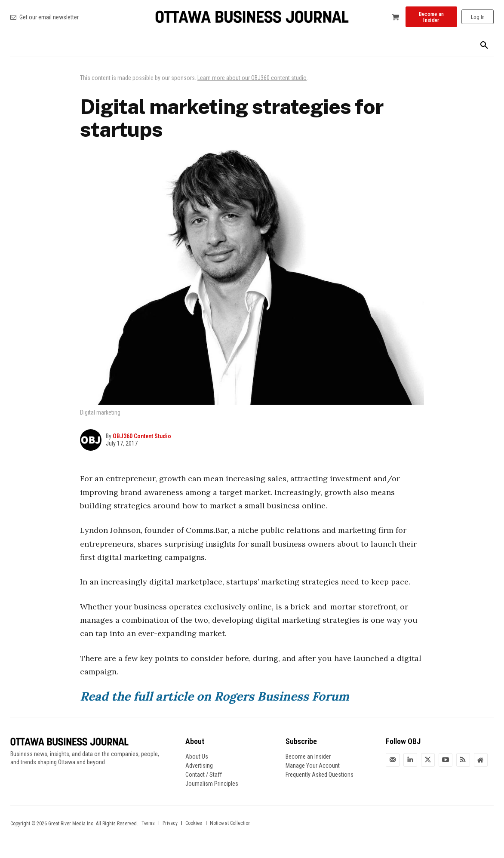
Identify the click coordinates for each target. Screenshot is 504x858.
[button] (484, 46)
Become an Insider (308, 757)
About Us (197, 757)
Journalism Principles (212, 784)
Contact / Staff (204, 775)
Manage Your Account (313, 766)
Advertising (199, 766)
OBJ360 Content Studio (142, 436)
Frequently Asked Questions (320, 775)
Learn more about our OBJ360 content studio (252, 78)
